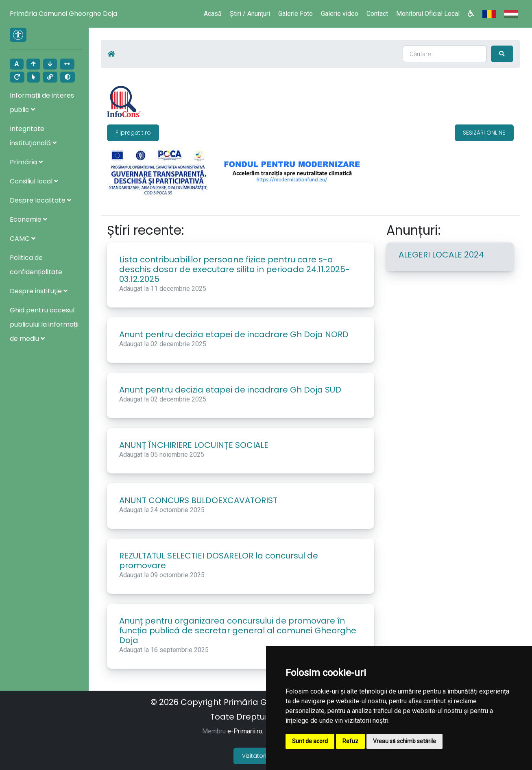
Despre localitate (40, 200)
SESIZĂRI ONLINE (484, 131)
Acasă (213, 14)
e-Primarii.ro (245, 730)
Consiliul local (34, 181)
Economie (28, 219)
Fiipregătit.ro (133, 131)
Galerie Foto (295, 14)
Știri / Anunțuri (250, 14)
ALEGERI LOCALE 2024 (441, 253)
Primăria (26, 162)
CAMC (23, 239)
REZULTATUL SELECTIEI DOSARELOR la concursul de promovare (219, 559)
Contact (377, 14)
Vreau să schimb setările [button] (404, 741)
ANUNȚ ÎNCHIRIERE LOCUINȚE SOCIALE (194, 444)
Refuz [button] (350, 741)
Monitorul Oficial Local (428, 14)
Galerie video (340, 14)
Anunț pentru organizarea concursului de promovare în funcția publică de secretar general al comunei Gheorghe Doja (238, 629)
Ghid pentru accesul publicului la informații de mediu (44, 324)
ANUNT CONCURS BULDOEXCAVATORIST (198, 499)
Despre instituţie (39, 291)
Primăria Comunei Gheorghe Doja (63, 14)
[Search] (445, 53)
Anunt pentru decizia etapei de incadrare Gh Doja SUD (230, 388)
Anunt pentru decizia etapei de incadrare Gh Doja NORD (234, 333)
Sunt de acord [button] (310, 741)
